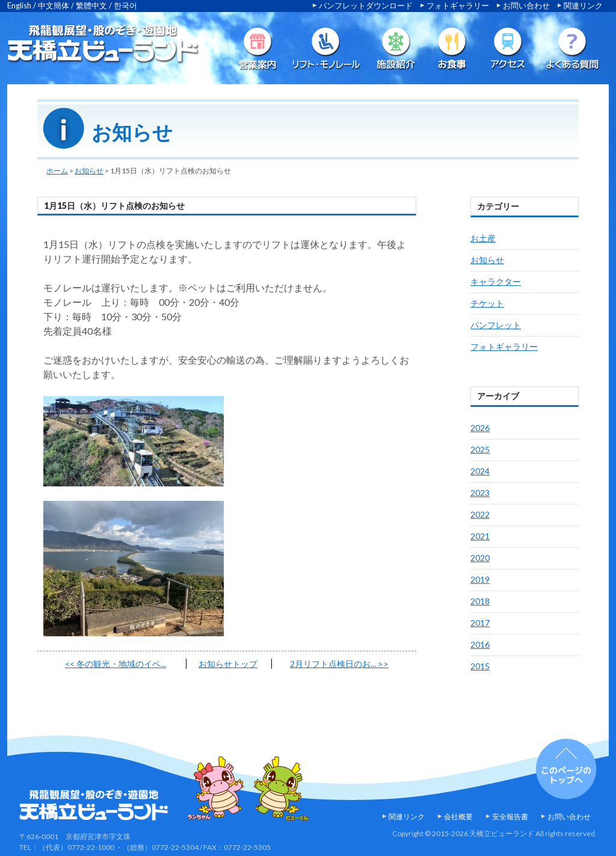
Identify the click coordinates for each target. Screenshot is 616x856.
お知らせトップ (228, 664)
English (19, 5)
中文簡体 (54, 5)
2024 (480, 471)
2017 (480, 623)
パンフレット (496, 325)
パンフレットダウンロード (366, 5)
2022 (480, 514)
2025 (480, 449)
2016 (480, 644)
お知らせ (89, 171)
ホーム (57, 171)
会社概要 (458, 817)
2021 (480, 536)
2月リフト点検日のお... (339, 664)
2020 (480, 558)
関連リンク (583, 5)
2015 (480, 666)
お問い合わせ (526, 5)
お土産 (483, 238)
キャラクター (496, 281)
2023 (480, 493)
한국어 (125, 5)
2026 (480, 428)
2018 (480, 601)
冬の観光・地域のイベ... (115, 664)
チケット (487, 303)
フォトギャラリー (458, 5)
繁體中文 (91, 5)
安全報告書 (510, 817)
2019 (480, 579)
